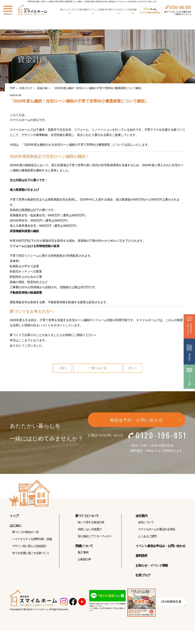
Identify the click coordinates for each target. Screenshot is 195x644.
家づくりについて (87, 516)
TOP (12, 88)
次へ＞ (133, 368)
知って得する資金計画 (91, 522)
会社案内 (141, 516)
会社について (146, 522)
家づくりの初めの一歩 (25, 532)
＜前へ (62, 368)
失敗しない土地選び (90, 529)
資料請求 (141, 556)
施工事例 (83, 10)
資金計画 (42, 88)
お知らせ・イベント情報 (152, 565)
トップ (14, 516)
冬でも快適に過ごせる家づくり (31, 553)
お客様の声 (103, 10)
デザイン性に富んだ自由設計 (29, 546)
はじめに (16, 526)
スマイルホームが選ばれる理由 (156, 529)
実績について (84, 546)
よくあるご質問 (147, 536)
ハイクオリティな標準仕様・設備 (32, 539)
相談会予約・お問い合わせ (136, 420)
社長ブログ (26, 88)
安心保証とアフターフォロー (95, 536)
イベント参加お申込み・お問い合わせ (160, 546)
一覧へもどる (97, 368)
